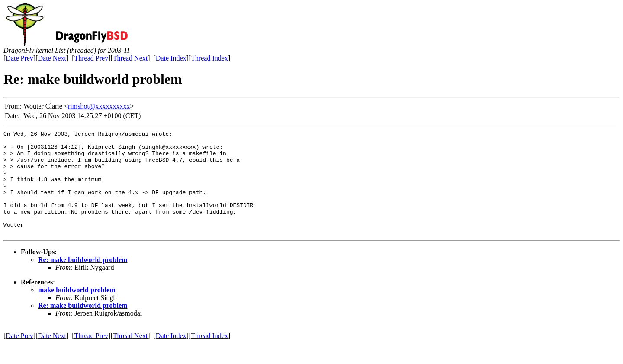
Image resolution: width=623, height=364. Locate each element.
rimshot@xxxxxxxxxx (99, 106)
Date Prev (19, 58)
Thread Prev (91, 58)
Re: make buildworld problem (83, 280)
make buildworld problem (77, 311)
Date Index (171, 58)
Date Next (52, 58)
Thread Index (209, 58)
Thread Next (130, 58)
